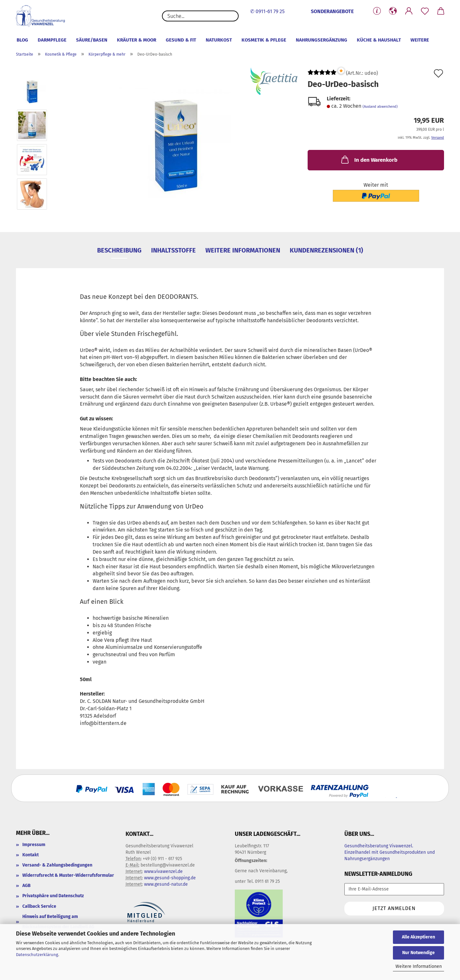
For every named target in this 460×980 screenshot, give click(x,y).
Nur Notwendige (418, 953)
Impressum (34, 845)
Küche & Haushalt (379, 40)
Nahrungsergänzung (322, 40)
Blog (22, 40)
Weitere (420, 40)
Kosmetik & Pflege (264, 40)
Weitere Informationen (419, 966)
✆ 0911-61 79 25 (267, 11)
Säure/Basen (92, 40)
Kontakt (31, 855)
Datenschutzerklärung (37, 955)
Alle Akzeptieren (418, 937)
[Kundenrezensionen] (322, 75)
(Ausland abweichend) (380, 107)
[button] (393, 11)
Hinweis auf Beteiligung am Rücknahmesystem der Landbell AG (58, 922)
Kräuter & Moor (137, 40)
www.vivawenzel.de (163, 871)
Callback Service (39, 906)
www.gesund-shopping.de (170, 878)
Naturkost (219, 40)
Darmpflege (52, 40)
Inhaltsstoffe (173, 250)
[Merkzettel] (425, 11)
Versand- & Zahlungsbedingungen (57, 865)
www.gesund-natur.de (166, 884)
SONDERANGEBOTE (332, 11)
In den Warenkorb (369, 159)
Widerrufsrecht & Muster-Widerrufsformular (68, 875)
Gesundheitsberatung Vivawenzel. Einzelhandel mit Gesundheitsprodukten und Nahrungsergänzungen (390, 852)
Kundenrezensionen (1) (326, 250)
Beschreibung (119, 250)
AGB (27, 886)
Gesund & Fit (181, 40)
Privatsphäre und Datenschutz (53, 896)
